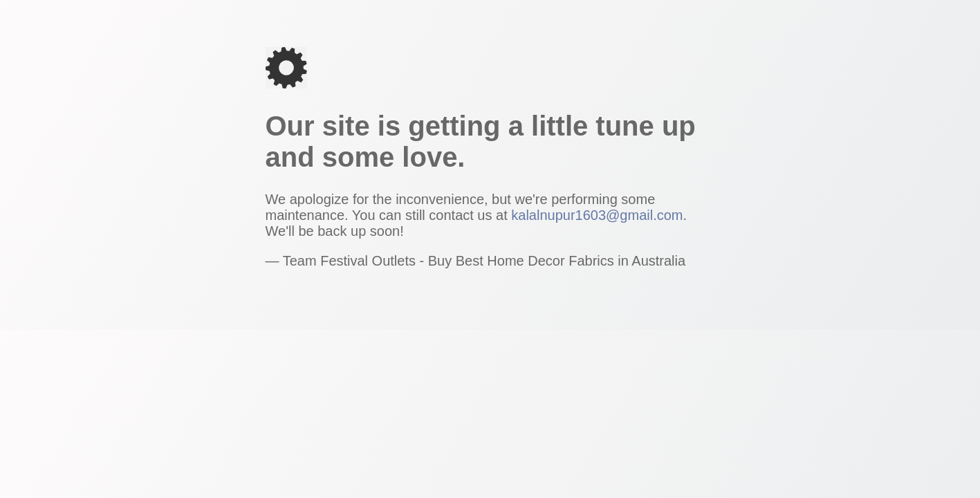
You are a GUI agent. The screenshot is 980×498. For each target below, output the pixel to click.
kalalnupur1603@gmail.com (597, 215)
